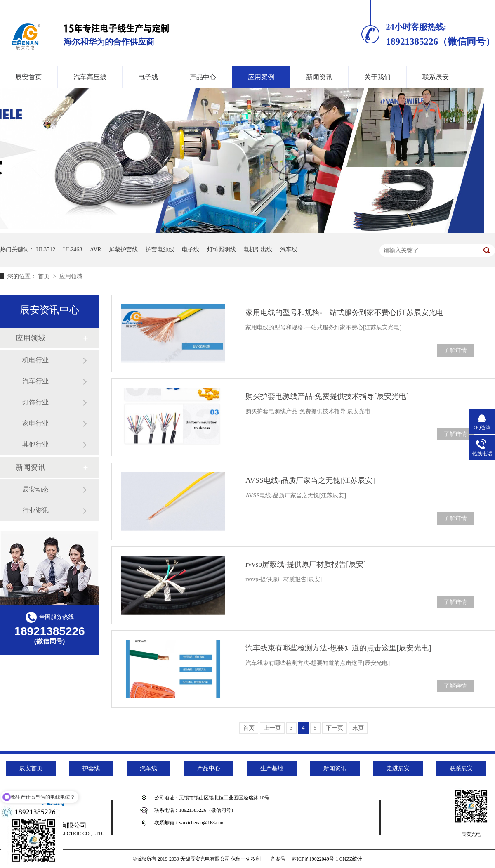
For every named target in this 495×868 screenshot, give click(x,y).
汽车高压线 (90, 77)
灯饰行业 (35, 402)
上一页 (272, 728)
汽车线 (289, 250)
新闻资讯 (319, 77)
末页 (358, 728)
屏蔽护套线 (123, 250)
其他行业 (35, 444)
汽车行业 (35, 381)
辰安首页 (31, 768)
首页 (45, 276)
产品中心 (203, 77)
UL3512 (46, 250)
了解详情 (455, 350)
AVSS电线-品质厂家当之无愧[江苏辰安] (310, 480)
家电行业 (35, 423)
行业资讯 (35, 510)
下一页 (335, 728)
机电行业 (35, 360)
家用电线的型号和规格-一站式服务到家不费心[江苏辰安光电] (346, 312)
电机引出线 (258, 250)
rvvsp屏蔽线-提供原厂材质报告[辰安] (306, 564)
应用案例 (261, 77)
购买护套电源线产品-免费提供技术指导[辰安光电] (327, 396)
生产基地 (272, 768)
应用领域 (71, 276)
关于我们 (377, 77)
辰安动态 (35, 489)
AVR (96, 250)
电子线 (148, 77)
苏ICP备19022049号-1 (315, 859)
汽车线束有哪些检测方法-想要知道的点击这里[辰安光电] (338, 648)
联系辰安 (436, 77)
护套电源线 (160, 250)
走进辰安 (398, 768)
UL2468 (73, 250)
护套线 (91, 768)
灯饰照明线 (222, 250)
